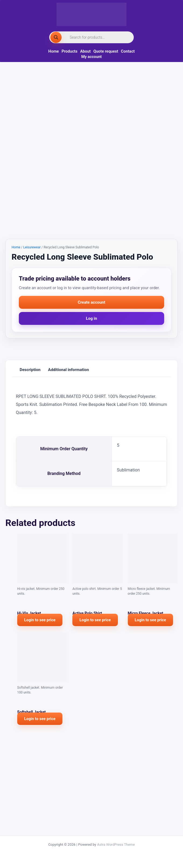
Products (70, 51)
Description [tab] (30, 456)
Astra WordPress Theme (116, 845)
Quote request (106, 51)
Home (54, 51)
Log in (91, 404)
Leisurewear (32, 333)
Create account (91, 388)
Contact (128, 51)
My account (91, 57)
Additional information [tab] (69, 456)
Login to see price (40, 706)
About (85, 51)
